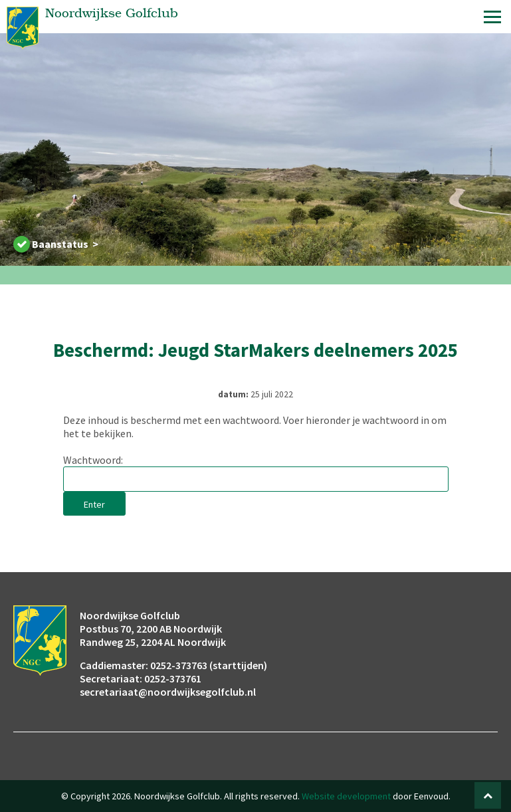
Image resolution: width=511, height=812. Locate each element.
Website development (346, 796)
